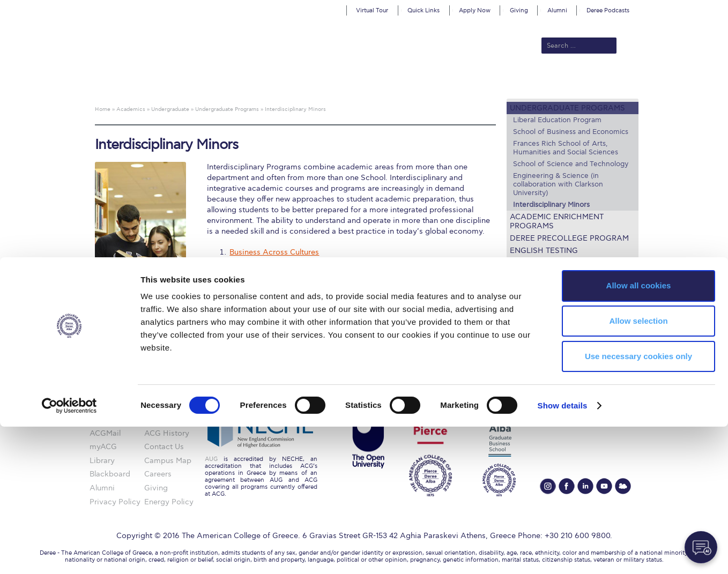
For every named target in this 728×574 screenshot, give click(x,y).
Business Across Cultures (274, 252)
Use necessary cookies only (638, 504)
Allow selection (638, 468)
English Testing (544, 251)
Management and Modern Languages (296, 270)
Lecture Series (541, 263)
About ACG (217, 81)
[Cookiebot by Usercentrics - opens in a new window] (69, 553)
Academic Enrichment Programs (557, 221)
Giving (519, 10)
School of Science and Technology (571, 164)
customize (682, 8)
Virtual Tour (372, 10)
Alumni (557, 10)
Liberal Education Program (557, 120)
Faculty (526, 275)
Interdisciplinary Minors (551, 205)
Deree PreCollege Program (569, 238)
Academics (319, 81)
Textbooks (533, 312)
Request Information (556, 337)
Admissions (268, 81)
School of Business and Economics (571, 132)
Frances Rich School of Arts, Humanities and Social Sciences (566, 148)
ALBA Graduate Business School (413, 81)
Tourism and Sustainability (276, 279)
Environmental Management (280, 261)
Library (526, 300)
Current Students (521, 81)
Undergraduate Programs (567, 108)
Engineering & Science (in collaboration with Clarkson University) (558, 184)
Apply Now (475, 10)
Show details (563, 553)
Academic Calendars (555, 288)
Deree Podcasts (608, 10)
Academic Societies (551, 325)
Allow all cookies (639, 433)
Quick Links (424, 10)
